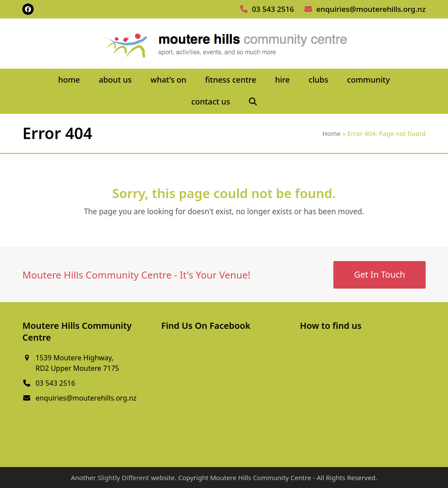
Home (332, 133)
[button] (253, 102)
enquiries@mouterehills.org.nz (371, 9)
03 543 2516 (273, 9)
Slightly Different (123, 478)
